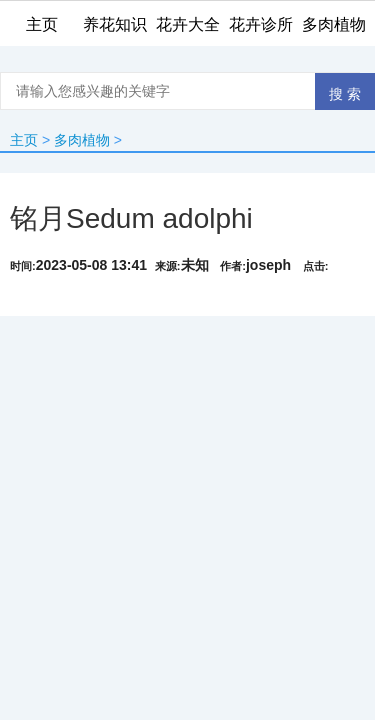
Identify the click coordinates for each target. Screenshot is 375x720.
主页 (24, 140)
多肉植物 (82, 140)
